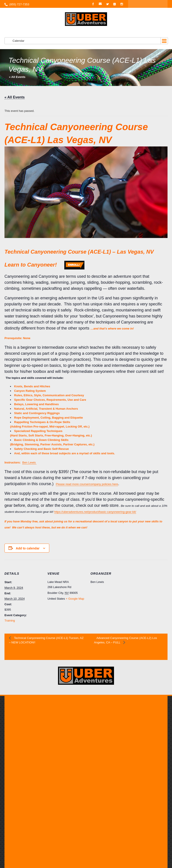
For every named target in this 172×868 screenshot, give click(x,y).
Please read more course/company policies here (87, 484)
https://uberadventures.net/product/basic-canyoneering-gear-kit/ (95, 512)
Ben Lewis (29, 462)
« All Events (17, 77)
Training (10, 621)
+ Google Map (75, 599)
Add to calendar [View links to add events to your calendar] (28, 548)
